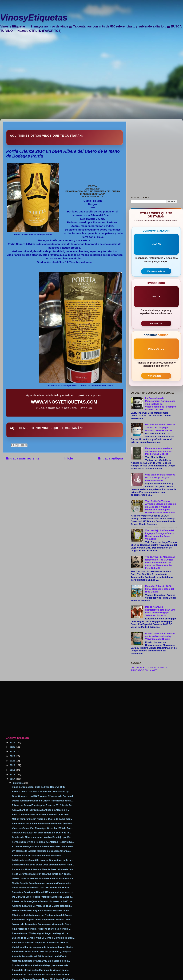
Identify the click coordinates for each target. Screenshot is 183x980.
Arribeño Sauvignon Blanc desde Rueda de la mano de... (43, 846)
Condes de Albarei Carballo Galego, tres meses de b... (42, 965)
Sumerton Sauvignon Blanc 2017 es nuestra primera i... (43, 892)
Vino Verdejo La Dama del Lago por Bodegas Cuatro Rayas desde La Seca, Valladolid (160, 535)
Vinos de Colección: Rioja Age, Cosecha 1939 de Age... (43, 828)
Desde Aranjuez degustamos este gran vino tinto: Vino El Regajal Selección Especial (160, 611)
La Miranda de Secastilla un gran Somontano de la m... (42, 860)
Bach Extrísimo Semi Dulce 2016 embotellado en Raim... (43, 865)
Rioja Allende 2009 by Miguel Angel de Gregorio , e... (41, 933)
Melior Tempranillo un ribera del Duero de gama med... (42, 819)
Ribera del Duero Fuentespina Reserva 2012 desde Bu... (43, 805)
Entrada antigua (111, 458)
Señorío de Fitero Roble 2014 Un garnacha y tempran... (43, 952)
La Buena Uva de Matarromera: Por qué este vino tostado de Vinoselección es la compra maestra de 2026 (160, 404)
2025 (13, 747)
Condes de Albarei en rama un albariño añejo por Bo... (42, 837)
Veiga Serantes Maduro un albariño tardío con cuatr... (42, 874)
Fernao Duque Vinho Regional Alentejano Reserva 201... (43, 842)
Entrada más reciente (23, 458)
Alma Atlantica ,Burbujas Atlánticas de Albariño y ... (41, 810)
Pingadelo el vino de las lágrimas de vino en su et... (41, 970)
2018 (13, 774)
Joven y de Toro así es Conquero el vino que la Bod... (42, 924)
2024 (13, 751)
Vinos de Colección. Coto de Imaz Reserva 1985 (39, 787)
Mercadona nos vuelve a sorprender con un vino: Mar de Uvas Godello (159, 451)
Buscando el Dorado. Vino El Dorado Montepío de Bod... (43, 938)
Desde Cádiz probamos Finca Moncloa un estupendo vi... (44, 878)
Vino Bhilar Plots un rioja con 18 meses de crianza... (41, 943)
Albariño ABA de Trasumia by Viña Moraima (36, 856)
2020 (13, 765)
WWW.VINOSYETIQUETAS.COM (64, 402)
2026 (13, 742)
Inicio (69, 458)
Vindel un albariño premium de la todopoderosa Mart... (42, 947)
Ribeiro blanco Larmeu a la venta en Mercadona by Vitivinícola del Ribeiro (160, 636)
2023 (13, 756)
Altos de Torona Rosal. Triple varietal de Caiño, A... (40, 956)
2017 (13, 779)
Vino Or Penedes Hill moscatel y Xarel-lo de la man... (41, 814)
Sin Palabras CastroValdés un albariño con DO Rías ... (42, 975)
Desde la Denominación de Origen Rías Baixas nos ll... (42, 801)
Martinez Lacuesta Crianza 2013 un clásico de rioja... (41, 961)
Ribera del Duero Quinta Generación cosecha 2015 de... (43, 901)
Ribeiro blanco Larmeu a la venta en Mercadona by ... (42, 791)
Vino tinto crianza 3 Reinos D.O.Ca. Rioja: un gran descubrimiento (160, 477)
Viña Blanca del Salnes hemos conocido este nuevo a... (43, 824)
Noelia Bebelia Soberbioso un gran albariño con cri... (41, 883)
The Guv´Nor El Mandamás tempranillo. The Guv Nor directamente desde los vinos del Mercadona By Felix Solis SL (160, 563)
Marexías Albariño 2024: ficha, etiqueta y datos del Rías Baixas (159, 589)
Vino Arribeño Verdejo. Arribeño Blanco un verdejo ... (42, 929)
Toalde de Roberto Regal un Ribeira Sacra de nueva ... (42, 910)
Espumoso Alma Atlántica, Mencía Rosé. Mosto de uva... (43, 869)
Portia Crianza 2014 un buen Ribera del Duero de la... (41, 833)
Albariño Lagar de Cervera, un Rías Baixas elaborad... (42, 906)
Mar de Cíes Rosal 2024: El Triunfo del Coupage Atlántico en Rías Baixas (160, 427)
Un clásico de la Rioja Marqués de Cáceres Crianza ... (42, 851)
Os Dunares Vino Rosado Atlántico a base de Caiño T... (43, 897)
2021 (13, 761)
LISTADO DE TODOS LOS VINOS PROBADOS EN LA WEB (149, 669)
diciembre (18, 783)
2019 (13, 770)
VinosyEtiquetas (34, 18)
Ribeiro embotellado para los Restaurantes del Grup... (42, 915)
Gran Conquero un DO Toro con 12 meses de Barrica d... (43, 796)
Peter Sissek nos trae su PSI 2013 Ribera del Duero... (41, 888)
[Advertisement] (40, 78)
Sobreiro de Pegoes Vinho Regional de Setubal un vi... (42, 920)
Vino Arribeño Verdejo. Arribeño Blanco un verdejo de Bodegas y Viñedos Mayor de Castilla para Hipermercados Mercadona (160, 507)
